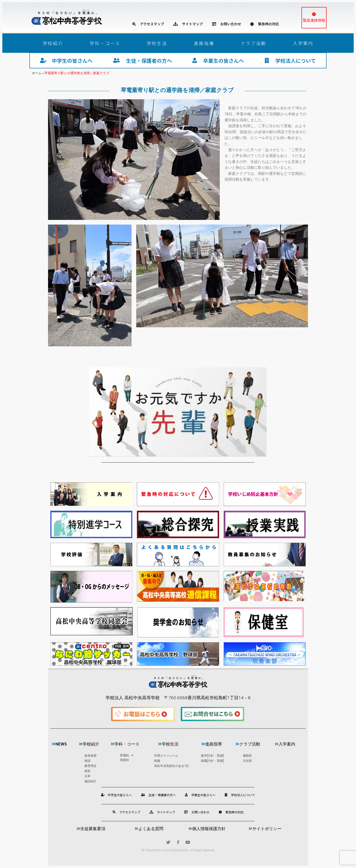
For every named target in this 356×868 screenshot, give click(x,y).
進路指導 (204, 43)
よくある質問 (149, 829)
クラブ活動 (254, 43)
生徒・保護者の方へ (143, 60)
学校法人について (290, 60)
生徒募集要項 (91, 829)
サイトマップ (188, 24)
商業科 (125, 760)
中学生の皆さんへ (66, 60)
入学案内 (303, 43)
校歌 (87, 771)
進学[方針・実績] (212, 756)
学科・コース (105, 43)
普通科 (127, 755)
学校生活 (157, 43)
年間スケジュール (166, 756)
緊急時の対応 (265, 24)
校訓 (87, 761)
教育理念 (91, 766)
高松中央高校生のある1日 (172, 766)
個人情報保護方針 (207, 829)
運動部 (247, 756)
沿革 (87, 776)
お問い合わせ (227, 24)
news (59, 744)
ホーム (37, 73)
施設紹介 (91, 781)
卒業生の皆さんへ (218, 60)
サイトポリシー (265, 829)
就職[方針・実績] (212, 761)
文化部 (247, 761)
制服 (157, 761)
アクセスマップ (148, 24)
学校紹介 (53, 43)
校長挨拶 (91, 756)
